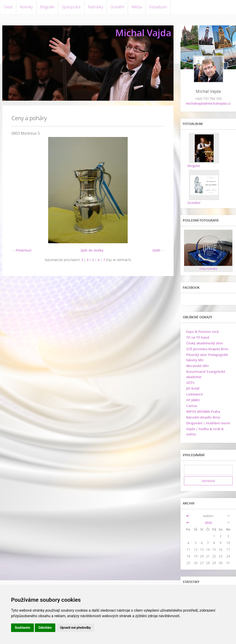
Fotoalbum (158, 7)
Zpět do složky (92, 250)
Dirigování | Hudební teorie (208, 423)
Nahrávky (96, 7)
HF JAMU (193, 400)
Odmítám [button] (45, 628)
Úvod (8, 7)
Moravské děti (198, 366)
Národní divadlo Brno (203, 417)
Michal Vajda (143, 33)
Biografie (47, 7)
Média (137, 7)
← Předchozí (21, 250)
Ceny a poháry (208, 269)
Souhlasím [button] (22, 628)
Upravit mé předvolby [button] (75, 628)
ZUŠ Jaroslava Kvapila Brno (207, 349)
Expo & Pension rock (202, 332)
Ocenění (117, 7)
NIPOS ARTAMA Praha (203, 412)
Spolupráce (71, 7)
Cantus (192, 406)
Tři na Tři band (198, 337)
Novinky (26, 7)
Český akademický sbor (205, 343)
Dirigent (194, 166)
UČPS (190, 383)
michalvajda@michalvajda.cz (208, 103)
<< (188, 516)
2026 (208, 523)
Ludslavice (195, 394)
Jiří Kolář (193, 388)
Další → (158, 250)
